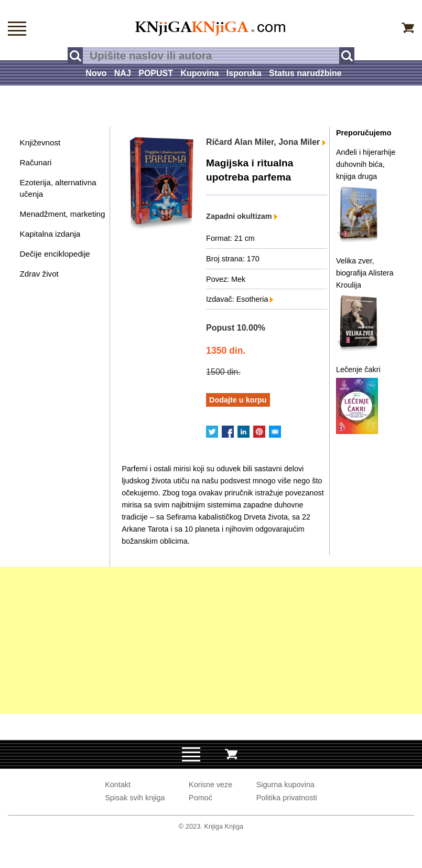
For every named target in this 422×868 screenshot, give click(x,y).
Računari (36, 162)
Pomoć (201, 798)
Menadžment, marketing (63, 214)
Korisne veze (210, 785)
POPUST (156, 73)
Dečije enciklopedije (55, 254)
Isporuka (244, 73)
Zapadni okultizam (242, 216)
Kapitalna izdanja (50, 234)
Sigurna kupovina (285, 785)
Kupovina (200, 73)
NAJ (123, 73)
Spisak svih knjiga (135, 798)
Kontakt (118, 785)
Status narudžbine (305, 73)
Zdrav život (39, 274)
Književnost (40, 142)
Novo (96, 73)
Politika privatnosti (287, 798)
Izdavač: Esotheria (240, 299)
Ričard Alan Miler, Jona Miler (266, 142)
